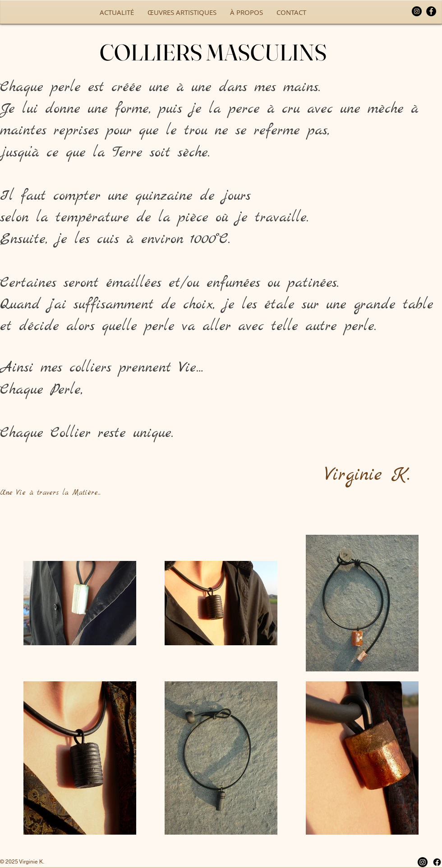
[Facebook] (431, 11)
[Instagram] (417, 11)
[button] (182, 12)
